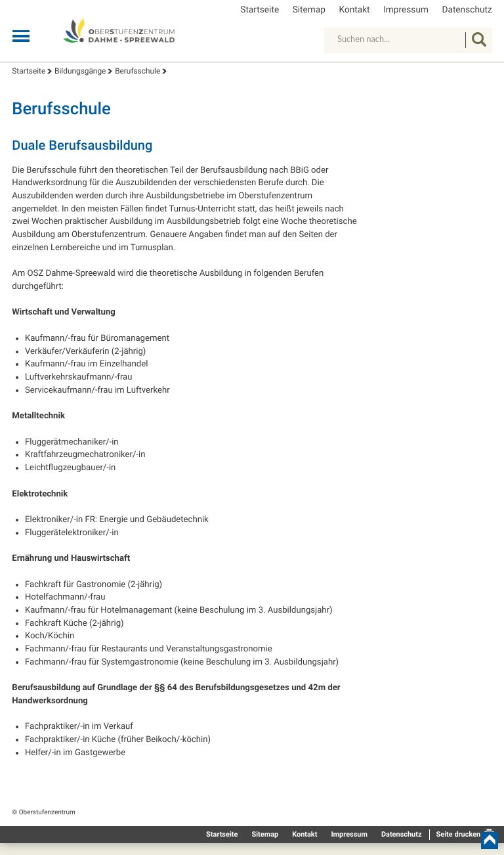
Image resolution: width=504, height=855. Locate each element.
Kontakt (355, 11)
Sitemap (309, 11)
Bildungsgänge (80, 71)
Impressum (406, 11)
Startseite (260, 11)
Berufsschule (137, 71)
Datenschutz (467, 11)
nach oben (490, 841)
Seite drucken (458, 834)
